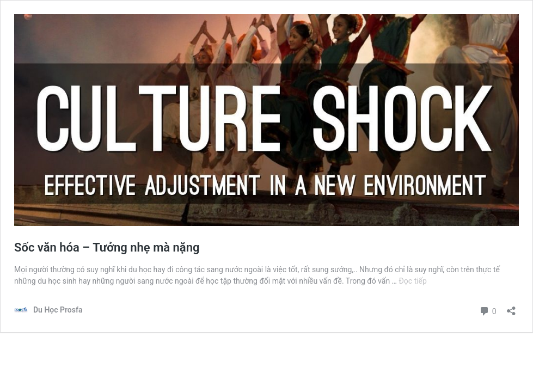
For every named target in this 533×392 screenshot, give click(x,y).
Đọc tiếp (412, 281)
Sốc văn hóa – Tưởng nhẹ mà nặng (107, 247)
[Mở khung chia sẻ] (511, 307)
